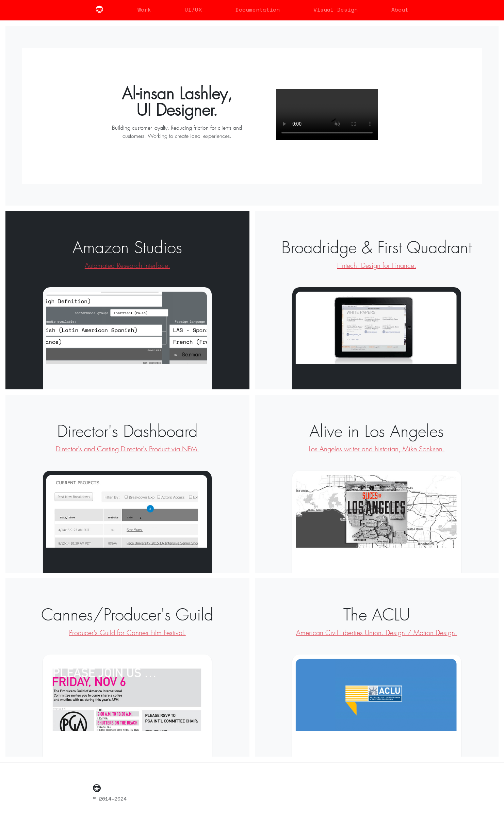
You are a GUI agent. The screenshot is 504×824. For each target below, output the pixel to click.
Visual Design (336, 10)
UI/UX (193, 10)
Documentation (258, 10)
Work (144, 10)
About (400, 10)
